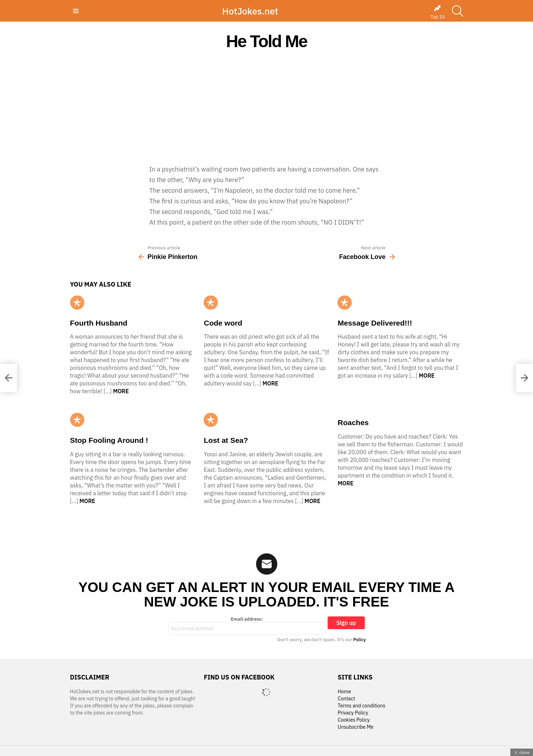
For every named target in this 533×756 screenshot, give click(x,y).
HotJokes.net (250, 11)
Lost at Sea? (226, 440)
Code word (223, 323)
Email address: (247, 626)
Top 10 (437, 12)
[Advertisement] (267, 107)
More (121, 391)
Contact (346, 699)
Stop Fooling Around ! (109, 440)
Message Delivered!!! (375, 323)
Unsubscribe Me (355, 727)
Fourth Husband (99, 323)
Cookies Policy (353, 720)
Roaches (353, 422)
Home (344, 692)
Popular (77, 303)
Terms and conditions (361, 706)
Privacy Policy (353, 713)
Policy (359, 640)
